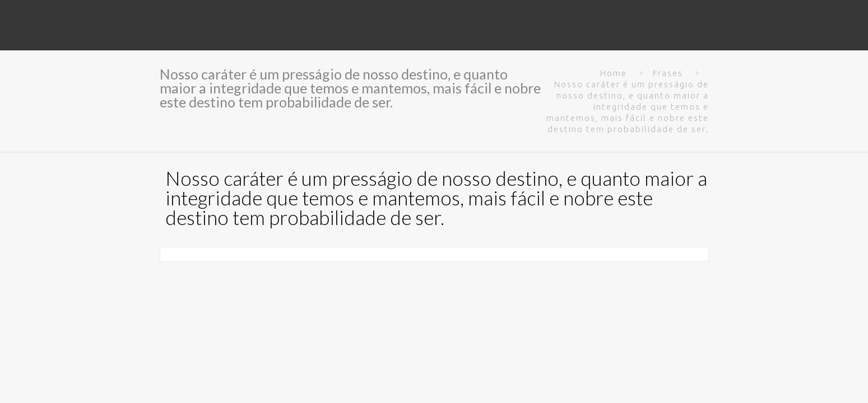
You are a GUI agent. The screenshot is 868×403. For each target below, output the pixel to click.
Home (614, 73)
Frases (668, 73)
